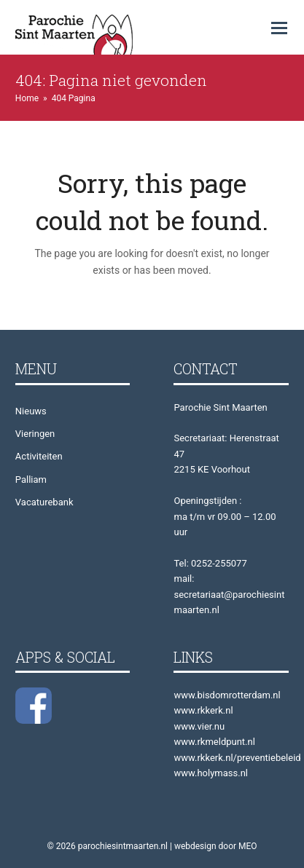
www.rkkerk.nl (203, 710)
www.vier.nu (199, 726)
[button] (279, 28)
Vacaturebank (44, 502)
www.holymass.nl (211, 773)
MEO (248, 846)
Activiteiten (39, 456)
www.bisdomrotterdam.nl (227, 695)
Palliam (31, 480)
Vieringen (35, 434)
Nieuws (31, 411)
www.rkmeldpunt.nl (214, 742)
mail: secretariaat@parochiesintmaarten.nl (229, 594)
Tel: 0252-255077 (210, 563)
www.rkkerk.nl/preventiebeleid (237, 758)
